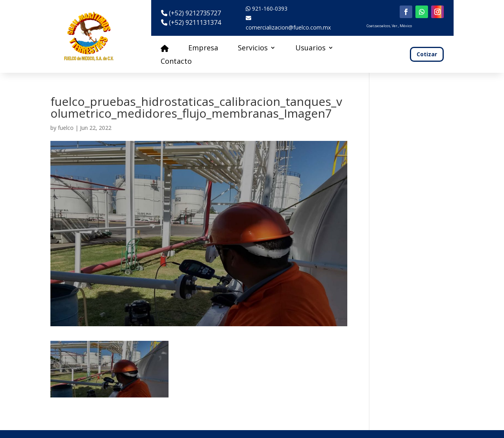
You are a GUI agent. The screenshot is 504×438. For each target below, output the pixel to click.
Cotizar (427, 54)
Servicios (253, 49)
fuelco (66, 128)
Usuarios (310, 49)
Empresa (203, 49)
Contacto (176, 62)
